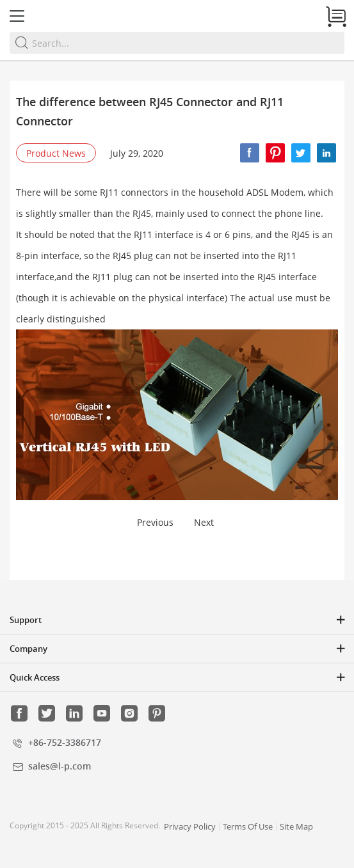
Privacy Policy (190, 826)
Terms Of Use (248, 826)
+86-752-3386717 (65, 742)
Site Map (296, 826)
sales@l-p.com (60, 766)
